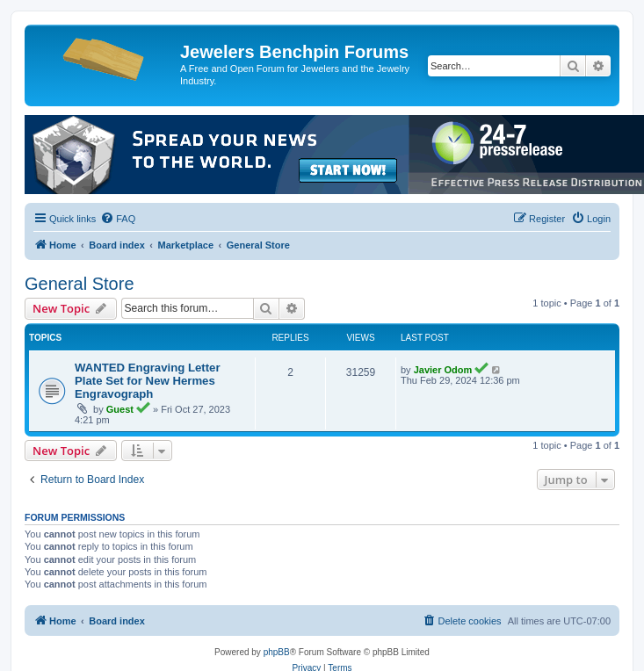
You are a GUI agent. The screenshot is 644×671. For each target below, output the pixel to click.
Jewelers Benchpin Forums (294, 52)
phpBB (277, 652)
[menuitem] (118, 219)
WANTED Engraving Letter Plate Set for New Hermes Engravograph (148, 381)
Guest (120, 409)
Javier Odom (443, 370)
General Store (80, 284)
